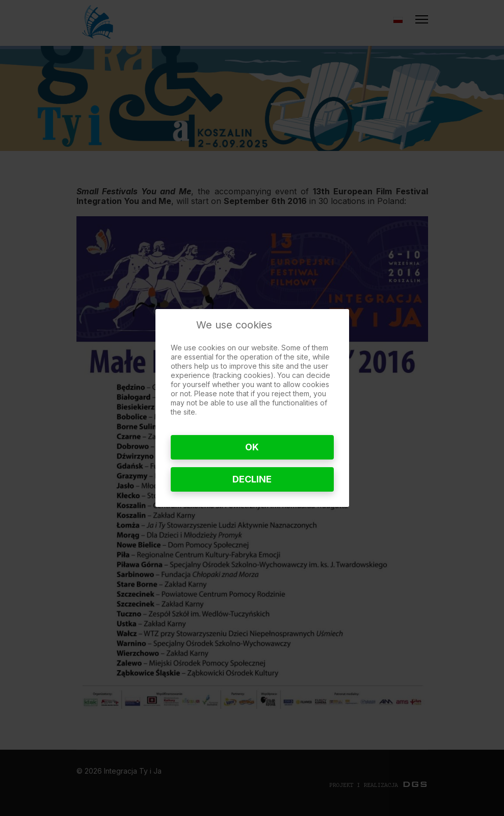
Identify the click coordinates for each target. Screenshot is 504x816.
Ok (252, 447)
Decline (252, 479)
